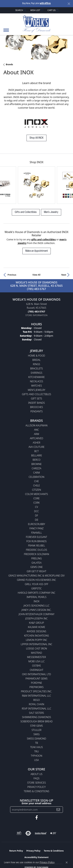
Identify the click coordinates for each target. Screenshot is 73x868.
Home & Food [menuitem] (36, 356)
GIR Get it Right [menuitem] (36, 571)
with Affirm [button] (45, 4)
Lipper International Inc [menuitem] (36, 644)
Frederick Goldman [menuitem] (36, 554)
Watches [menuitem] (37, 386)
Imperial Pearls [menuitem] (36, 597)
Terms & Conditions (37, 791)
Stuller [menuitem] (36, 730)
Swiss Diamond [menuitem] (37, 739)
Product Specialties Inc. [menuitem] (36, 691)
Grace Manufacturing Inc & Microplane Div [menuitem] (36, 576)
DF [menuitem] (36, 515)
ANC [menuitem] (36, 430)
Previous (12, 275)
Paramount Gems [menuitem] (36, 678)
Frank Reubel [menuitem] (37, 546)
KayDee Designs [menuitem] (36, 631)
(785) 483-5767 (37, 289)
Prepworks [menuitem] (36, 687)
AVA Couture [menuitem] (36, 447)
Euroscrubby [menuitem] (36, 524)
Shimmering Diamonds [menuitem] (36, 717)
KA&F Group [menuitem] (36, 623)
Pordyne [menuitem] (36, 683)
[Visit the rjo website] (19, 833)
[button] (20, 10)
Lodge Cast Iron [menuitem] (36, 648)
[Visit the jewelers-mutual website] (41, 833)
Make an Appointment (37, 251)
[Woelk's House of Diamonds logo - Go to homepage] (37, 24)
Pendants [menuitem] (36, 411)
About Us (37, 774)
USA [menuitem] (37, 760)
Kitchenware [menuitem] (36, 377)
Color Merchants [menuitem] (36, 494)
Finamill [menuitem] (37, 533)
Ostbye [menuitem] (36, 666)
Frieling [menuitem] (36, 558)
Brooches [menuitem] (37, 407)
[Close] (69, 4)
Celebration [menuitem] (36, 477)
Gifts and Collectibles (26, 212)
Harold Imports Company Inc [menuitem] (36, 593)
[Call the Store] (36, 311)
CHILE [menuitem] (36, 485)
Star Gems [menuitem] (36, 726)
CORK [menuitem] (37, 503)
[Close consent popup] (67, 863)
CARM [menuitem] (37, 473)
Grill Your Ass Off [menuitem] (36, 584)
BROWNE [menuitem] (36, 464)
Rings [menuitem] (36, 364)
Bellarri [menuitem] (36, 455)
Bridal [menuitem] (36, 360)
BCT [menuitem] (36, 451)
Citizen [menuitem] (36, 490)
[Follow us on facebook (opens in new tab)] (37, 818)
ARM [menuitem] (36, 434)
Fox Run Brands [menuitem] (36, 541)
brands (9, 64)
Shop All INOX (36, 138)
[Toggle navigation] (6, 32)
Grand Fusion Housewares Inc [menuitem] (36, 580)
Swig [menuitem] (36, 734)
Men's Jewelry (51, 212)
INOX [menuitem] (36, 601)
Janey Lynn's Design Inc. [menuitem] (37, 610)
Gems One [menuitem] (36, 567)
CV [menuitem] (36, 507)
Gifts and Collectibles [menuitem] (36, 394)
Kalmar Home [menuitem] (36, 627)
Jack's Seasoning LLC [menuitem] (37, 606)
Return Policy (16, 851)
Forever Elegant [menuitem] (36, 537)
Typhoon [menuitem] (37, 756)
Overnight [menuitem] (36, 670)
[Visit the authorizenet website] (28, 833)
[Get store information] (37, 315)
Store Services (37, 783)
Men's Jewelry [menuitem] (36, 390)
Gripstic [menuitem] (37, 588)
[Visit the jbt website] (53, 833)
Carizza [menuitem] (36, 468)
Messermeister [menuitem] (36, 657)
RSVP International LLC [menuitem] (36, 709)
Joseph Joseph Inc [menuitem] (36, 618)
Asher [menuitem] (36, 443)
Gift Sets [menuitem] (37, 398)
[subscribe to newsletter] (58, 810)
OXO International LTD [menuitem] (36, 674)
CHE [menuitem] (36, 481)
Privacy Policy (36, 787)
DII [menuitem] (36, 520)
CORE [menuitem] (36, 498)
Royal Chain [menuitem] (36, 704)
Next (64, 275)
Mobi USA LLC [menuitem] (36, 661)
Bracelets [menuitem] (36, 368)
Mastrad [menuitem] (36, 653)
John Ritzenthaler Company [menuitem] (36, 614)
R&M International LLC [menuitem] (36, 696)
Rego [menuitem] (36, 700)
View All (36, 275)
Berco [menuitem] (36, 460)
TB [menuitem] (37, 743)
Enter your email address (37, 803)
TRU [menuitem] (37, 751)
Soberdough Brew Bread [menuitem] (36, 721)
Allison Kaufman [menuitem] (36, 425)
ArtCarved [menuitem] (36, 438)
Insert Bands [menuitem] (36, 403)
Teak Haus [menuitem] (36, 747)
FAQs (36, 778)
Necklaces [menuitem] (37, 381)
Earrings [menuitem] (36, 373)
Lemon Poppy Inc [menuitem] (36, 640)
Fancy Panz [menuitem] (36, 528)
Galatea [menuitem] (37, 563)
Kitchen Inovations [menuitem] (37, 636)
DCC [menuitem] (36, 511)
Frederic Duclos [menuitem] (36, 550)
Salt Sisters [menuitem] (36, 713)
